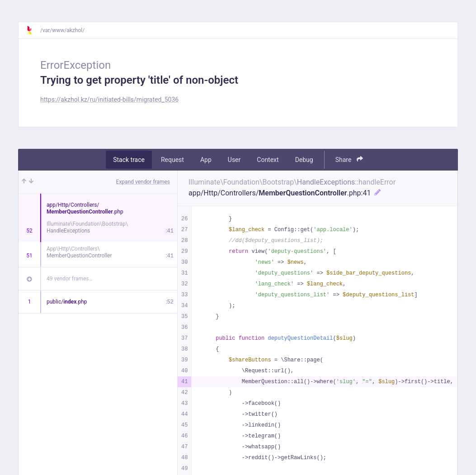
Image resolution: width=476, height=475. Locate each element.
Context (268, 160)
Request (172, 160)
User (234, 160)
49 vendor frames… (69, 279)
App (206, 160)
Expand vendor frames (143, 182)
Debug (304, 160)
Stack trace (129, 160)
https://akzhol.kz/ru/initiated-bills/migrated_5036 (109, 100)
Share (349, 159)
